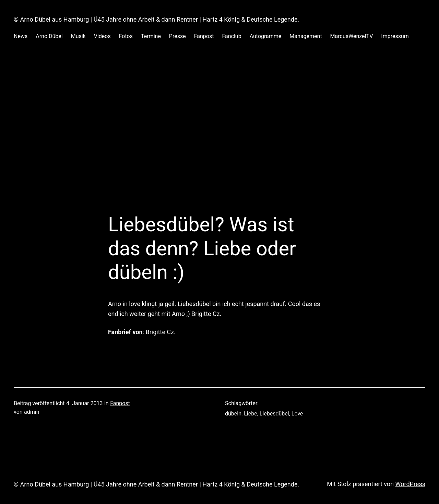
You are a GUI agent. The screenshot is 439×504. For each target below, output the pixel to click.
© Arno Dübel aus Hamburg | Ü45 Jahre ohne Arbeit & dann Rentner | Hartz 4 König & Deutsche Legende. (156, 19)
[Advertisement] (219, 121)
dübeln (233, 414)
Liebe (250, 414)
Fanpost (120, 403)
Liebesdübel (274, 414)
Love (297, 414)
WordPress (410, 484)
